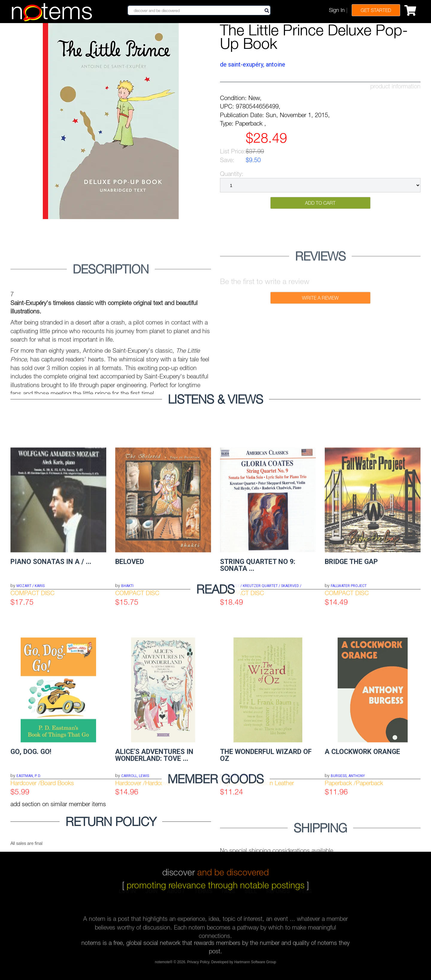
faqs (229, 894)
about (176, 894)
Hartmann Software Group (255, 964)
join (151, 894)
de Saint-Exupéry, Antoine (253, 64)
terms (203, 894)
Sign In (337, 10)
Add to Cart (320, 203)
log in (127, 894)
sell (251, 894)
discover (215, 865)
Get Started (376, 10)
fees (306, 894)
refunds (278, 894)
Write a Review (320, 325)
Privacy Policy (198, 964)
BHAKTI (127, 662)
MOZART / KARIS (31, 662)
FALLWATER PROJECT (349, 662)
